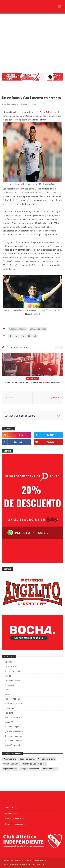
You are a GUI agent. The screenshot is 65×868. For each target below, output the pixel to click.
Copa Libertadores (27, 759)
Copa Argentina (10, 759)
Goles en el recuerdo (14, 704)
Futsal (7, 694)
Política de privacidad (14, 819)
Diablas (8, 676)
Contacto (9, 808)
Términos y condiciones (15, 824)
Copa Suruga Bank (11, 764)
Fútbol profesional (18, 329)
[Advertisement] (32, 37)
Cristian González (22, 861)
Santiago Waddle (39, 861)
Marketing (9, 713)
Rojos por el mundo (13, 741)
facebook (19, 442)
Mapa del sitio (11, 813)
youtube (50, 442)
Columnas (9, 662)
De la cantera (10, 666)
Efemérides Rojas (12, 680)
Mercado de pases (38, 329)
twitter (50, 435)
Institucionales (11, 708)
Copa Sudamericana (47, 759)
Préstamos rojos (12, 727)
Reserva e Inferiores (13, 736)
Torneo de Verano (50, 769)
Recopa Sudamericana (29, 769)
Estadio (8, 690)
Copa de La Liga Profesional (34, 764)
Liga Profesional (10, 769)
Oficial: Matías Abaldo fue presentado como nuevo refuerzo (32, 383)
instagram (19, 435)
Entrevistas (9, 685)
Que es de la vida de (14, 731)
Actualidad (32, 378)
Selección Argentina (13, 745)
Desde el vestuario (13, 671)
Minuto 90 (9, 722)
